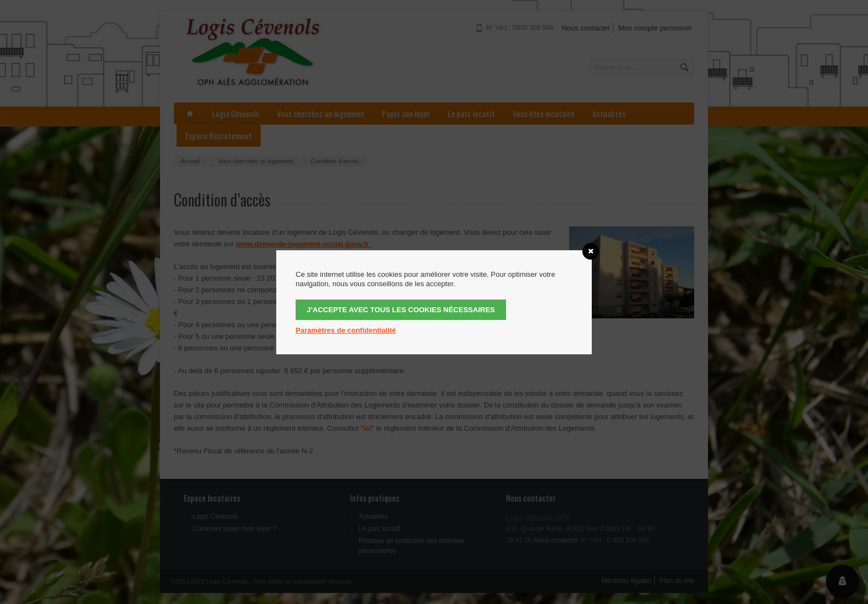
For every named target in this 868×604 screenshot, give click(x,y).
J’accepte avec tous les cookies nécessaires (401, 310)
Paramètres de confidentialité (346, 330)
